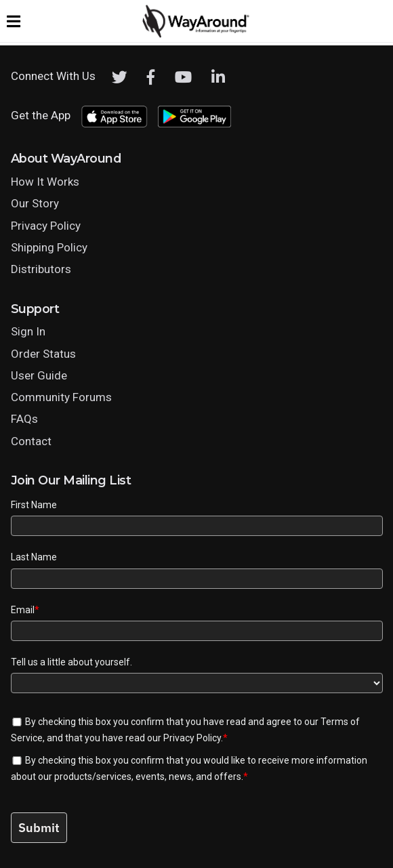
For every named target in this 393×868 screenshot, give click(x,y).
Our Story (35, 203)
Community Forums (61, 397)
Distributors (41, 269)
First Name (34, 505)
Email (25, 610)
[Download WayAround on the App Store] (114, 117)
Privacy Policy (46, 226)
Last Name (34, 557)
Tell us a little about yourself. (71, 662)
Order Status (43, 354)
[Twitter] (120, 77)
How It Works (45, 182)
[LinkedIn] (218, 77)
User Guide (39, 375)
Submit (39, 828)
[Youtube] (183, 77)
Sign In (28, 331)
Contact (31, 441)
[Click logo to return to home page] (196, 35)
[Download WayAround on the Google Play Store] (194, 117)
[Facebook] (151, 77)
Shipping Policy (49, 247)
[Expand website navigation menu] (14, 21)
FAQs (24, 419)
